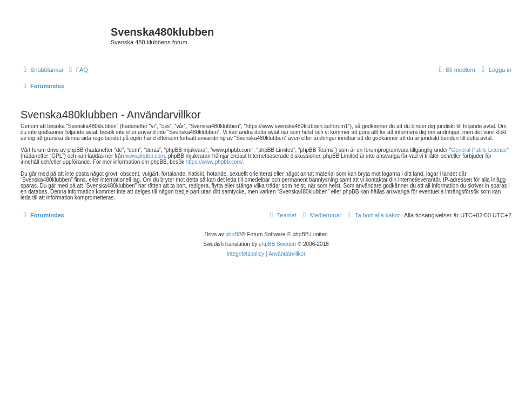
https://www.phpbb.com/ (214, 162)
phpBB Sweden (277, 244)
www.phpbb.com (145, 156)
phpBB (233, 234)
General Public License (479, 150)
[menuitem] (77, 70)
